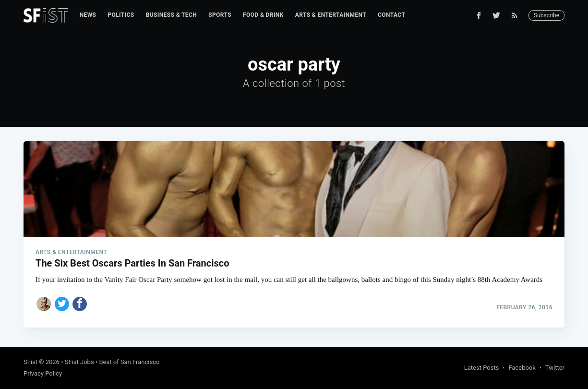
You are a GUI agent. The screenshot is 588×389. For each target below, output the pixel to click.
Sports (220, 15)
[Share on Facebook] (80, 304)
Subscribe (546, 15)
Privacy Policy (43, 373)
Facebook (522, 368)
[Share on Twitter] (62, 304)
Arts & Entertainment (331, 15)
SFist (30, 362)
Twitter (555, 368)
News (88, 15)
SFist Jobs (79, 362)
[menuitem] (88, 15)
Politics (121, 15)
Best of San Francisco (129, 362)
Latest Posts (482, 368)
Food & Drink (263, 15)
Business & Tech (172, 15)
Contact (391, 15)
